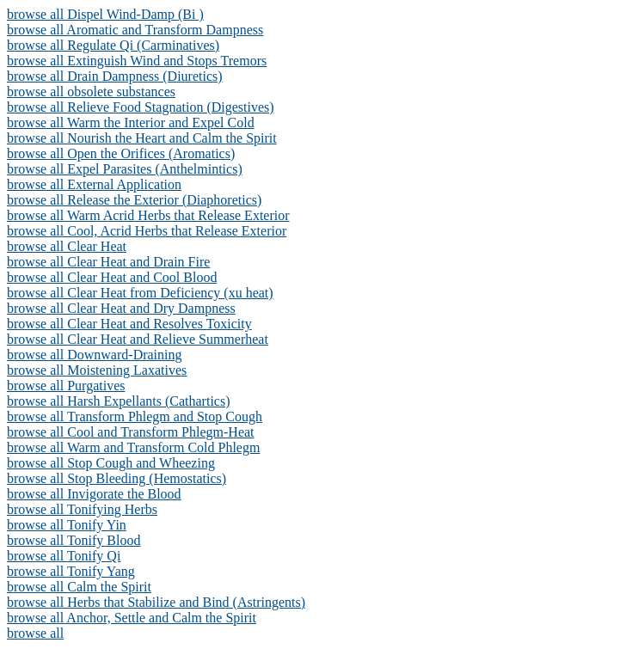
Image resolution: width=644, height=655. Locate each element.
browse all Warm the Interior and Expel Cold (131, 122)
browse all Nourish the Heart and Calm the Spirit (142, 138)
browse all (35, 633)
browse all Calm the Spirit (79, 587)
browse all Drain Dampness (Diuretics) (115, 76)
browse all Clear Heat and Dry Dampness (121, 308)
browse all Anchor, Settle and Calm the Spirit (132, 618)
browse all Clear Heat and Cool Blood (112, 277)
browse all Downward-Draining (95, 355)
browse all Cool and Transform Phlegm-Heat (131, 432)
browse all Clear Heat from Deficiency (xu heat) (140, 293)
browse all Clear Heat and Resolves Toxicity (129, 324)
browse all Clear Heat (67, 246)
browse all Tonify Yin (67, 525)
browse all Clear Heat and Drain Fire (108, 262)
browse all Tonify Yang (71, 571)
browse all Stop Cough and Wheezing (111, 463)
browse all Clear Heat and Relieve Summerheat (138, 339)
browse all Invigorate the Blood (94, 494)
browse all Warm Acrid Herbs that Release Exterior (148, 215)
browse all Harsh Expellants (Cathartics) (118, 401)
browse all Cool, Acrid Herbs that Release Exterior (147, 231)
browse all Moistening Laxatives (97, 370)
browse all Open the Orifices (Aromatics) (121, 153)
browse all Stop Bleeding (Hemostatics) (117, 478)
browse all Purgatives (66, 386)
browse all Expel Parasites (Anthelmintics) (125, 169)
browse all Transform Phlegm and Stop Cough (135, 416)
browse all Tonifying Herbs (82, 509)
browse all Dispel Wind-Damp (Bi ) (105, 14)
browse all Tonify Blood (74, 540)
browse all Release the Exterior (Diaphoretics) (134, 200)
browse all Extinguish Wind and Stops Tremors (137, 61)
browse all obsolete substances (91, 92)
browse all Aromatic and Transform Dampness (135, 30)
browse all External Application (94, 184)
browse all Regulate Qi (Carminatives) (113, 45)
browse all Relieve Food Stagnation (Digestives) (141, 107)
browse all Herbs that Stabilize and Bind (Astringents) (156, 602)
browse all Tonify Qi (64, 556)
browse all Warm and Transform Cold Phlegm (133, 447)
